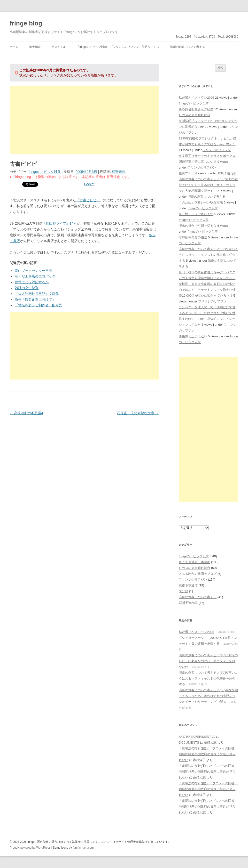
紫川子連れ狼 (227, 173)
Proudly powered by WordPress (30, 848)
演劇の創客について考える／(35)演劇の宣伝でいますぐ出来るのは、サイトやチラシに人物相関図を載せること (208, 185)
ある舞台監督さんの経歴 (196, 109)
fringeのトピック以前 (45, 172)
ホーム (14, 47)
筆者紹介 (35, 47)
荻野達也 (119, 172)
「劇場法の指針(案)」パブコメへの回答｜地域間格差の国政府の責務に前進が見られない (208, 754)
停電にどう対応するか (32, 282)
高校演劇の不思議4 (26, 413)
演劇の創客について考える (187, 47)
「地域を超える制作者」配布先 (39, 305)
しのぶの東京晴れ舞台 (194, 115)
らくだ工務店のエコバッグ (35, 276)
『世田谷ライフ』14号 (60, 223)
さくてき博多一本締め (194, 562)
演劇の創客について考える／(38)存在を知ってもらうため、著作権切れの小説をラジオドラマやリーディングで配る (208, 696)
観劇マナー (187, 173)
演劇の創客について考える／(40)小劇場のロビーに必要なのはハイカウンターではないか (208, 661)
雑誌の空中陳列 (27, 288)
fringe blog (26, 23)
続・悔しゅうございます (196, 214)
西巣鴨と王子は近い (193, 336)
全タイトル (59, 47)
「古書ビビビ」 (88, 200)
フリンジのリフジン (217, 150)
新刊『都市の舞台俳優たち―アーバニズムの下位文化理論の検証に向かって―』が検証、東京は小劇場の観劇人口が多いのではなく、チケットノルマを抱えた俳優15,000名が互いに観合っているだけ (207, 284)
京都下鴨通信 (188, 585)
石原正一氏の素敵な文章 (138, 413)
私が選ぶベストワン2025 (196, 98)
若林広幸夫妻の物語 (193, 237)
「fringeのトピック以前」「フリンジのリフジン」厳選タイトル (118, 47)
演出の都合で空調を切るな (198, 226)
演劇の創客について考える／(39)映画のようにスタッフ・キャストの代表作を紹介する (208, 255)
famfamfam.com (83, 848)
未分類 (183, 591)
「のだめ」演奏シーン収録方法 (201, 202)
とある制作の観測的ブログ (198, 574)
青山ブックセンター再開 (33, 271)
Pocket (89, 184)
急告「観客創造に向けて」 (35, 300)
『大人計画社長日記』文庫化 (37, 294)
